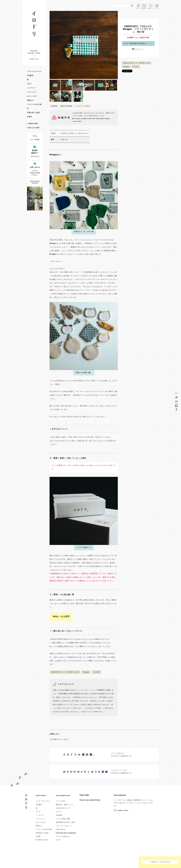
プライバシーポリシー (64, 826)
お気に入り (138, 49)
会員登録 (54, 106)
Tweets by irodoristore (90, 800)
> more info (77, 121)
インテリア (31, 88)
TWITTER (84, 795)
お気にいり (151, 8)
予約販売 (30, 76)
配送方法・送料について (65, 805)
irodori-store (123, 811)
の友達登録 (66, 106)
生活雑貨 (136, 67)
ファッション (32, 92)
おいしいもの (32, 96)
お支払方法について (63, 808)
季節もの (30, 100)
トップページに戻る (83, 106)
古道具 (29, 117)
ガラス (29, 84)
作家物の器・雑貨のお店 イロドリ (34, 25)
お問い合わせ (61, 829)
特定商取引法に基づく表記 (65, 822)
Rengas (126, 67)
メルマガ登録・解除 (63, 819)
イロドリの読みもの (63, 837)
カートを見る (61, 801)
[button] (67, 45)
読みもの (144, 8)
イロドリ (26, 801)
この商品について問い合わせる (160, 862)
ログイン (138, 8)
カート (157, 8)
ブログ (58, 840)
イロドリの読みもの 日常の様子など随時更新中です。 (122, 755)
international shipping (66, 833)
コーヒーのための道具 (44, 829)
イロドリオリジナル (34, 72)
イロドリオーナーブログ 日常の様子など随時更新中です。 (122, 772)
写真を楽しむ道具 (33, 113)
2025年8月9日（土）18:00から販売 (137, 63)
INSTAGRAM (120, 795)
